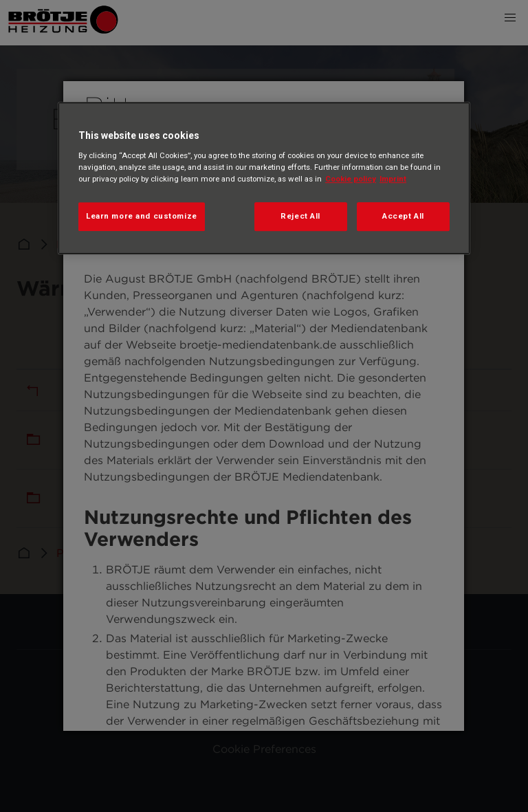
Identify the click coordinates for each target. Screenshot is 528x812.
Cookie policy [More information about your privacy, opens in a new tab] (351, 179)
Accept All (403, 216)
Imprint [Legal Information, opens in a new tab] (393, 179)
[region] (264, 178)
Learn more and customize (142, 216)
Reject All (300, 216)
